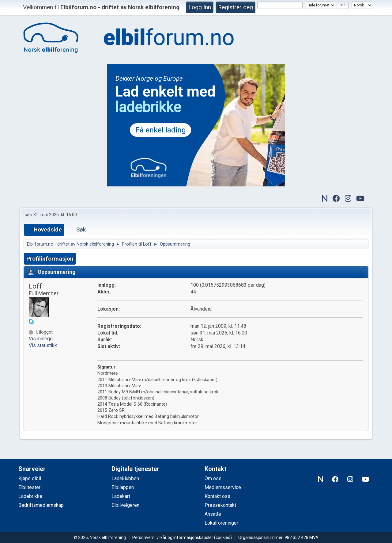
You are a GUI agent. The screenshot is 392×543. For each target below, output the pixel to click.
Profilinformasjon (50, 259)
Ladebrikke (30, 496)
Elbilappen (123, 487)
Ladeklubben (125, 478)
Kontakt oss (217, 496)
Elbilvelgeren (125, 505)
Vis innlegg (41, 339)
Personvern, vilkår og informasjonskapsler (173, 537)
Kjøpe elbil (30, 478)
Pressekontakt (220, 505)
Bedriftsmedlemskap (41, 505)
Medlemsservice (223, 487)
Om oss (213, 478)
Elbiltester (29, 487)
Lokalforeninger (221, 523)
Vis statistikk (43, 345)
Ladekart (121, 496)
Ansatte (213, 514)
